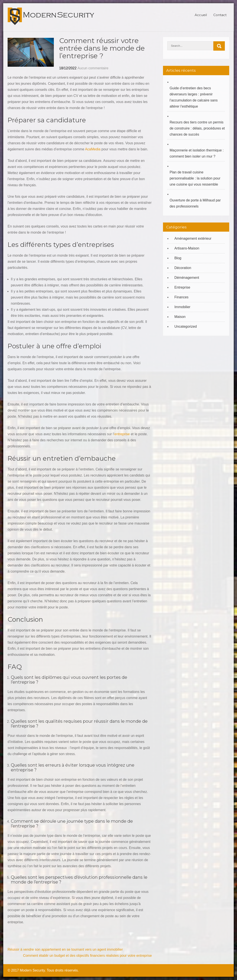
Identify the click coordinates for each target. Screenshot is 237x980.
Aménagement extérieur (193, 238)
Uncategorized (185, 326)
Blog (178, 258)
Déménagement (187, 278)
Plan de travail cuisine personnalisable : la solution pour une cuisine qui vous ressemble (195, 178)
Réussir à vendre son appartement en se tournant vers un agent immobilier (65, 949)
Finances (181, 297)
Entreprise (182, 287)
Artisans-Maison (187, 248)
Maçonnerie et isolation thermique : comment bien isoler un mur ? (197, 153)
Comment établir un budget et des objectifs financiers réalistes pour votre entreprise (87, 956)
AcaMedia (93, 149)
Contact (220, 15)
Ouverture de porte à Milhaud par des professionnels (195, 203)
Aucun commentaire (93, 68)
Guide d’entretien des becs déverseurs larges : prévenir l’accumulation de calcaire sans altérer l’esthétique (193, 97)
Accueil (201, 15)
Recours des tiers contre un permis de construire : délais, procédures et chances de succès (197, 128)
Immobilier (182, 307)
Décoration (183, 268)
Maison (180, 317)
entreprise (122, 434)
